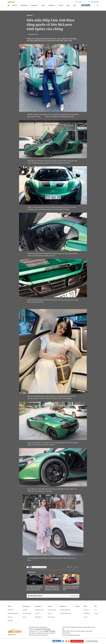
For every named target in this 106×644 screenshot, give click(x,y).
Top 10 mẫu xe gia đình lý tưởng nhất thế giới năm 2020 (71, 588)
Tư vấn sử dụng (52, 610)
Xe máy (24, 617)
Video (68, 5)
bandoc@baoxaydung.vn (73, 635)
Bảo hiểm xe (52, 5)
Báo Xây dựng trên (39, 567)
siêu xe (43, 117)
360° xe (15, 5)
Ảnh (75, 5)
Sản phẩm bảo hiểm (65, 610)
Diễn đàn (30, 15)
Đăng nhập (96, 2)
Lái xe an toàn (51, 617)
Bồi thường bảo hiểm (65, 613)
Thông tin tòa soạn (77, 641)
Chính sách (11, 610)
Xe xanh (61, 5)
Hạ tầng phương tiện (13, 613)
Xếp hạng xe (38, 617)
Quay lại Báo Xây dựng (91, 641)
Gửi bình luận (74, 596)
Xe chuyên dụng (27, 613)
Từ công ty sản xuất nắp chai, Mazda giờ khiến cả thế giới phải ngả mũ (35, 588)
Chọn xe (50, 613)
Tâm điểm (10, 621)
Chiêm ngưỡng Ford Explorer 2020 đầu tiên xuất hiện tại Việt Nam (52, 588)
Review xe (86, 610)
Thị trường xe (24, 5)
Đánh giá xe (34, 5)
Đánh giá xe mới (39, 610)
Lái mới (43, 5)
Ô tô (96, 610)
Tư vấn (85, 617)
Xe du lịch (25, 610)
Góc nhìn (10, 617)
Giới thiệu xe (87, 613)
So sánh (37, 613)
